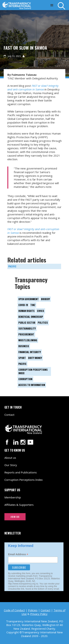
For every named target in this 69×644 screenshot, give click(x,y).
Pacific (12, 266)
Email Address (18, 554)
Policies (33, 610)
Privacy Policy (39, 614)
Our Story (11, 465)
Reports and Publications (21, 472)
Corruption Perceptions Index (24, 480)
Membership (13, 497)
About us (10, 458)
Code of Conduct (14, 610)
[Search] (63, 6)
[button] (52, 5)
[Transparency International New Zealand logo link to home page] (18, 5)
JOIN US (15, 517)
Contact (9, 415)
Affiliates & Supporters (19, 505)
